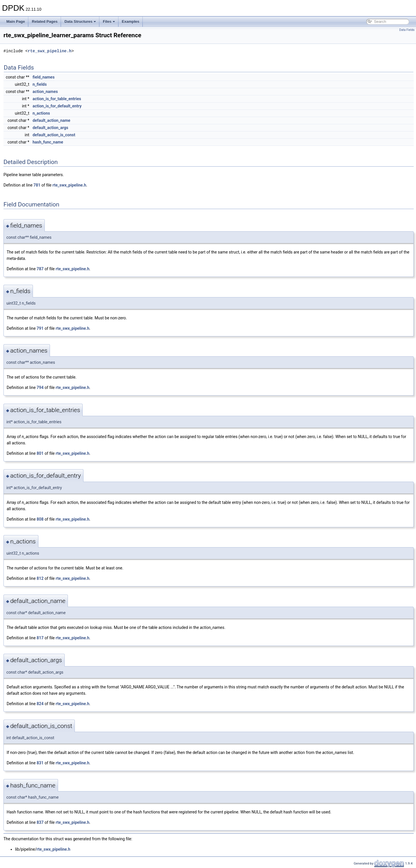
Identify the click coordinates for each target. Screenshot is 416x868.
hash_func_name (48, 142)
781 (37, 185)
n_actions (41, 113)
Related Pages (45, 22)
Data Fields (407, 30)
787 (40, 269)
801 (40, 453)
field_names (44, 77)
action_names (45, 92)
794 (40, 388)
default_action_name (52, 120)
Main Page (16, 22)
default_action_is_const (54, 135)
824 (40, 704)
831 (40, 763)
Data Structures (80, 22)
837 (40, 822)
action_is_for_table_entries (57, 99)
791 (40, 328)
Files (109, 22)
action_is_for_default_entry (57, 106)
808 (40, 519)
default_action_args (50, 128)
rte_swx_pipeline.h (50, 51)
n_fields (40, 84)
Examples (131, 22)
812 (40, 578)
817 (40, 638)
